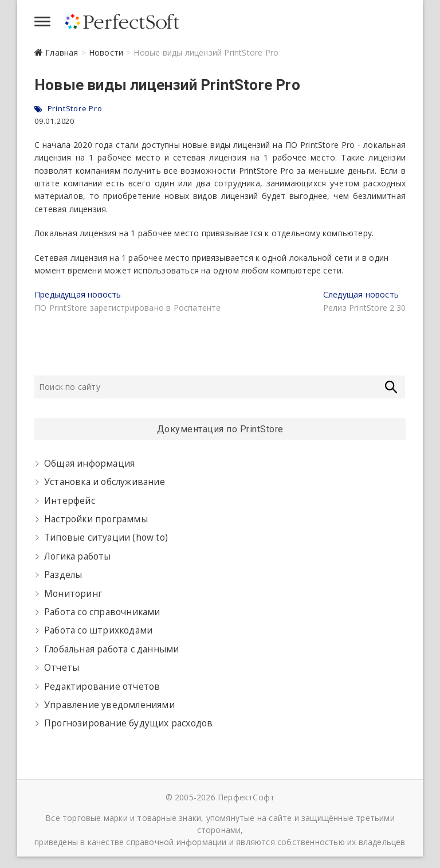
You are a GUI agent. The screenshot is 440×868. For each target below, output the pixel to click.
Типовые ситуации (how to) (106, 537)
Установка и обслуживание (105, 482)
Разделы (63, 575)
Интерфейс (70, 501)
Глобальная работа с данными (111, 649)
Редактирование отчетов (102, 687)
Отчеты (62, 668)
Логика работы (78, 556)
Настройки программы (96, 519)
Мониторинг (73, 594)
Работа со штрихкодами (98, 630)
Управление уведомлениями (109, 705)
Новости (106, 52)
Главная (62, 52)
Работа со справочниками (102, 612)
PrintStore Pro (75, 108)
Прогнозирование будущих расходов (128, 723)
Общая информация (89, 464)
